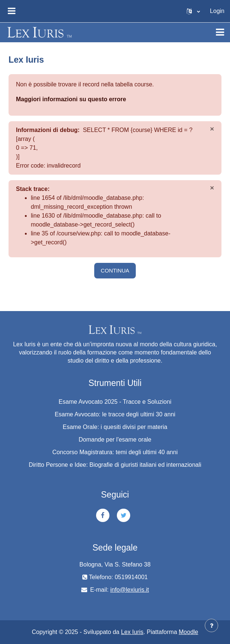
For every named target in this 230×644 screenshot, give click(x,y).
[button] (193, 11)
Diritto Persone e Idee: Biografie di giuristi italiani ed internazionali (115, 465)
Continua (115, 271)
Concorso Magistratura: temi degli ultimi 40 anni (115, 452)
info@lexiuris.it (129, 590)
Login (217, 11)
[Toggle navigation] (220, 32)
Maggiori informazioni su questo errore (71, 99)
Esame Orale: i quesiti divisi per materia (115, 427)
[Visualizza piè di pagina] (211, 625)
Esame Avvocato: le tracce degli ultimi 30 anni (115, 414)
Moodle (188, 632)
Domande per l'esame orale (115, 440)
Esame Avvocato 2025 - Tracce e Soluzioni (115, 402)
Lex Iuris (132, 632)
